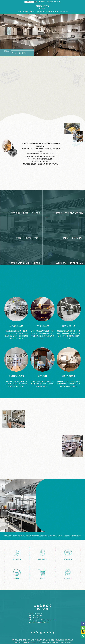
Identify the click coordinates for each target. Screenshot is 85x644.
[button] (42, 55)
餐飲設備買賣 (23, 640)
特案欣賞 (54, 631)
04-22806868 (38, 616)
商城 (51, 631)
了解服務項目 (42, 95)
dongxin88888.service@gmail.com (45, 620)
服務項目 (38, 631)
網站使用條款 (54, 642)
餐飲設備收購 (60, 640)
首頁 (34, 631)
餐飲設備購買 (41, 640)
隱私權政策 (46, 642)
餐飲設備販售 (50, 640)
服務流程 (41, 631)
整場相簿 (47, 631)
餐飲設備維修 (32, 640)
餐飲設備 (15, 640)
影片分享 (44, 631)
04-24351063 (37, 618)
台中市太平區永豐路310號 (41, 622)
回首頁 (31, 631)
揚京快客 (26, 642)
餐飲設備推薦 (69, 640)
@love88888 (39, 613)
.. (59, 642)
